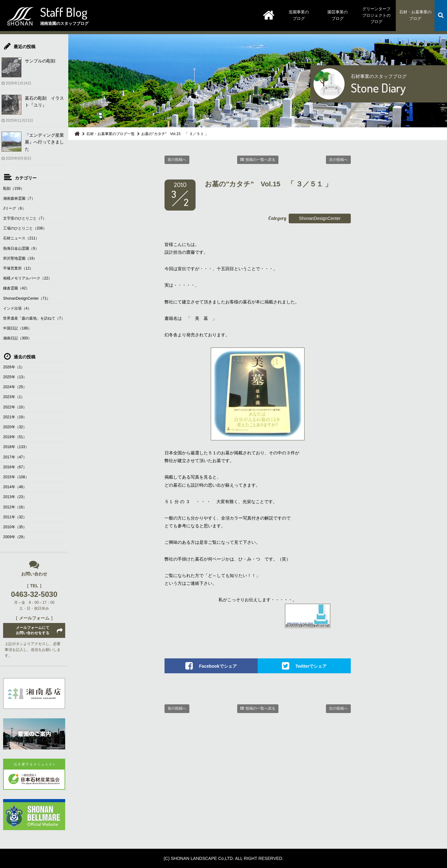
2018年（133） (16, 447)
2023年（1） (14, 397)
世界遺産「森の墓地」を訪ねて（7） (34, 318)
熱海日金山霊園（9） (21, 248)
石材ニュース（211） (21, 238)
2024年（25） (15, 387)
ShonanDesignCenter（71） (27, 298)
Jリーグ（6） (14, 208)
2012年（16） (15, 507)
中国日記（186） (17, 328)
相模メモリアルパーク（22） (27, 278)
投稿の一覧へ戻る (260, 160)
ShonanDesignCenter (320, 218)
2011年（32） (15, 517)
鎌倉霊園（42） (16, 288)
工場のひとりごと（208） (25, 228)
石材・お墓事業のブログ (415, 15)
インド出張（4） (17, 308)
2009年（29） (15, 537)
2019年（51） (15, 437)
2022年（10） (15, 407)
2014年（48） (15, 487)
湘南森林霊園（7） (19, 198)
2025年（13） (15, 377)
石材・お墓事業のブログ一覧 (111, 134)
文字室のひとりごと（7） (25, 218)
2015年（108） (16, 477)
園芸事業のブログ (338, 15)
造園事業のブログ (299, 15)
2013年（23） (15, 497)
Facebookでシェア (218, 666)
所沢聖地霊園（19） (20, 258)
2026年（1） (14, 367)
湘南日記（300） (17, 338)
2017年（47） (15, 457)
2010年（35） (15, 527)
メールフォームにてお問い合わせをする (33, 630)
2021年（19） (15, 417)
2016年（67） (15, 467)
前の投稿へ (177, 160)
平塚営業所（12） (18, 268)
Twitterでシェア (311, 666)
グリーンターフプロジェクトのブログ (376, 15)
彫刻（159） (14, 189)
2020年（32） (15, 427)
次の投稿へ (338, 160)
